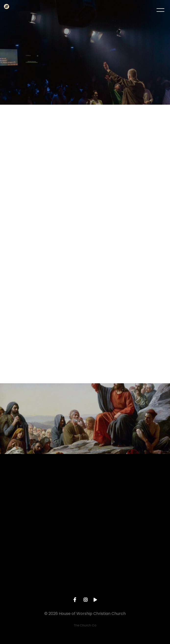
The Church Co (85, 625)
